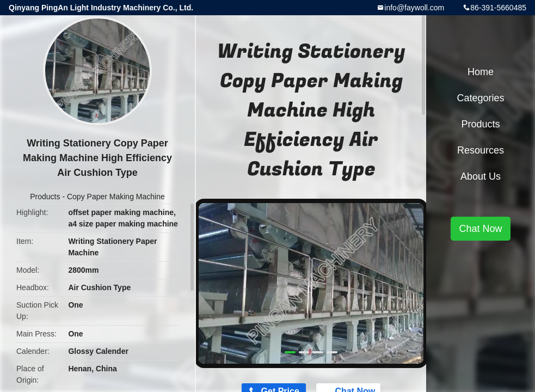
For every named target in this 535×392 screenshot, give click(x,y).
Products (45, 197)
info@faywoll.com (414, 8)
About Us (481, 176)
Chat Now (480, 229)
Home (481, 72)
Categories (480, 98)
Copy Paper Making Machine (116, 197)
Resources (481, 150)
